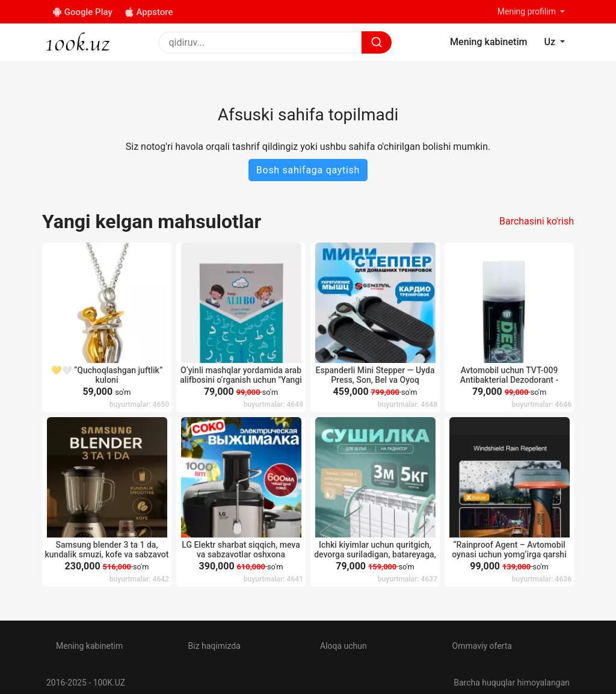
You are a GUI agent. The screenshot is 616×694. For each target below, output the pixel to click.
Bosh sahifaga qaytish (308, 170)
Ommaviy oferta (482, 646)
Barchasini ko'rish (537, 221)
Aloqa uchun (343, 646)
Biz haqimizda (214, 646)
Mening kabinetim (89, 646)
